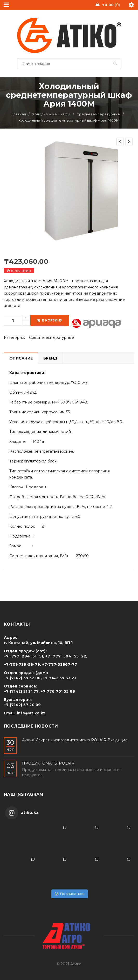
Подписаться (70, 894)
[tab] (21, 358)
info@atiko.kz (31, 713)
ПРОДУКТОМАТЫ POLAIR (48, 763)
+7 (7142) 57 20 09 (22, 705)
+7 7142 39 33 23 (60, 678)
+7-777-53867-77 (60, 664)
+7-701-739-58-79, (22, 664)
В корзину (52, 320)
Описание (21, 358)
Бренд (50, 358)
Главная (19, 114)
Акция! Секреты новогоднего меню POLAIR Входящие (75, 740)
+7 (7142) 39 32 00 (22, 678)
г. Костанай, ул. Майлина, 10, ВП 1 (38, 643)
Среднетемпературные (98, 114)
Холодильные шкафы (51, 114)
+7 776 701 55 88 (58, 691)
